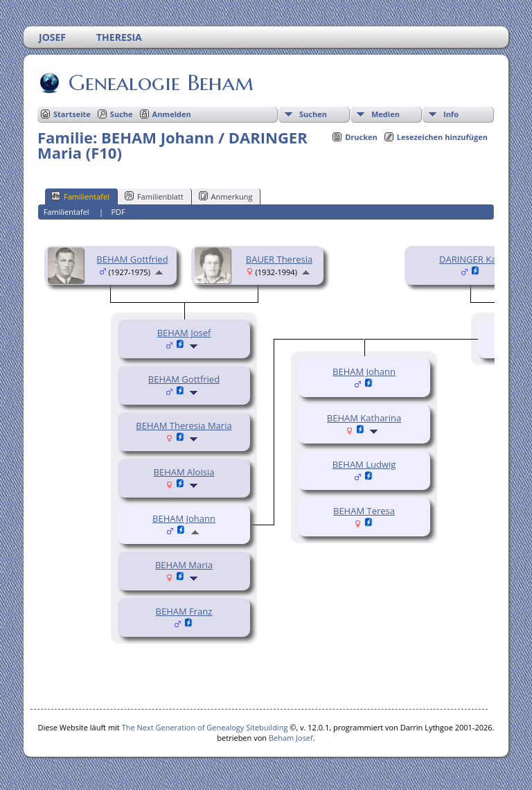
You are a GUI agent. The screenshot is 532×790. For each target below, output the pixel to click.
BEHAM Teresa (364, 511)
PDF (118, 212)
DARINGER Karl (471, 259)
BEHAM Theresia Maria (184, 425)
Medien (385, 114)
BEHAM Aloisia (184, 472)
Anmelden (172, 114)
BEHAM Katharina (364, 418)
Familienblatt (154, 196)
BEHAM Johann (184, 518)
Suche (122, 114)
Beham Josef (291, 738)
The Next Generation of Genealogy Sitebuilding (205, 727)
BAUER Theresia (279, 259)
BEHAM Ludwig (364, 464)
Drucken (361, 137)
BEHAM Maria (184, 565)
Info (451, 114)
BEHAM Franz (184, 611)
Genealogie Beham (160, 82)
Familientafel (80, 196)
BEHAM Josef (184, 333)
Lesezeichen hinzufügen (442, 137)
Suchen (313, 114)
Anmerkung (226, 196)
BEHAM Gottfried (132, 259)
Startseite (72, 114)
